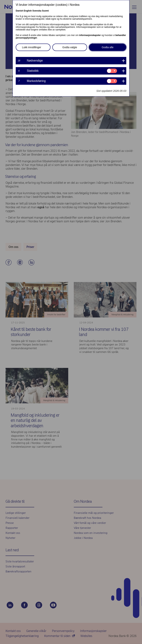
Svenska (37, 11)
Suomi (45, 11)
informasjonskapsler (90, 35)
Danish (19, 11)
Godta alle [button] (108, 47)
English (28, 11)
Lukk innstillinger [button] (32, 47)
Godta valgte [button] (70, 47)
